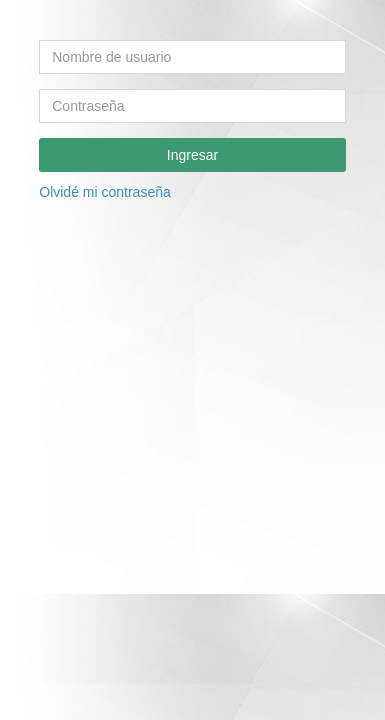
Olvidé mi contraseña (105, 192)
